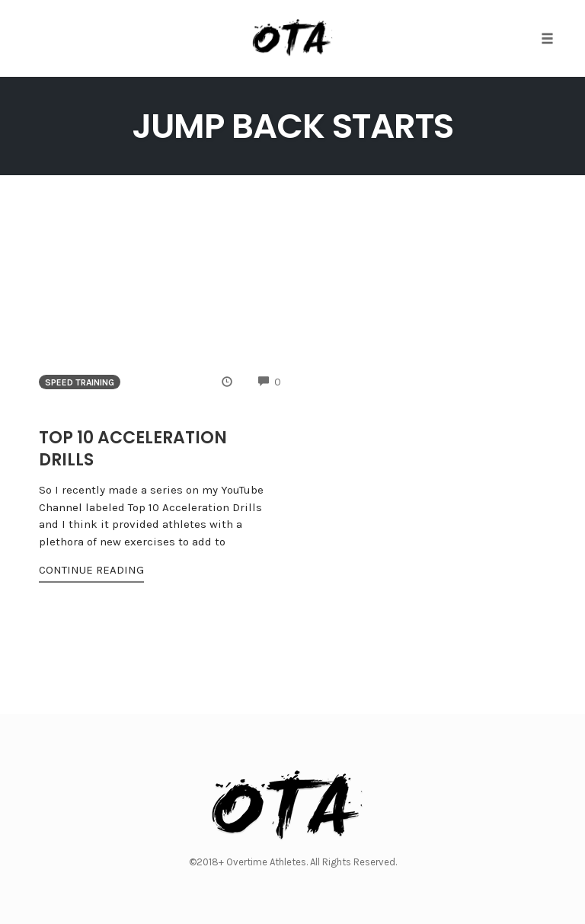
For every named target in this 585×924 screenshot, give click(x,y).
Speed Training (80, 382)
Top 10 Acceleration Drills (133, 449)
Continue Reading (91, 570)
